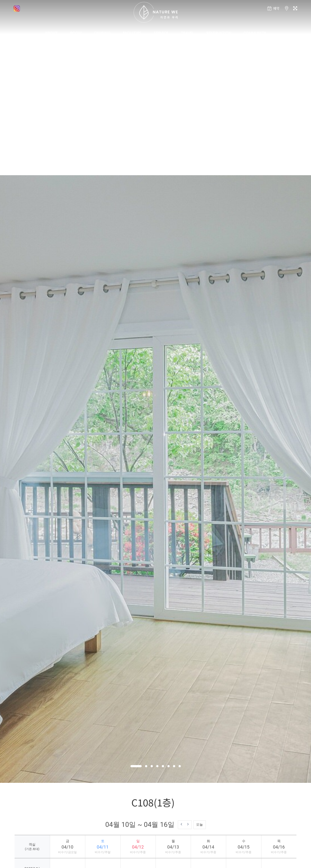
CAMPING (102, 33)
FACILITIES (132, 33)
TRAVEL (187, 33)
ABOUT (51, 33)
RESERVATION (219, 33)
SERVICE (161, 33)
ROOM (76, 33)
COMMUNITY (255, 33)
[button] (136, 766)
